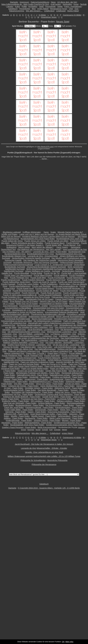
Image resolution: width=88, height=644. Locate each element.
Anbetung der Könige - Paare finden (23, 386)
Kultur (18, 6)
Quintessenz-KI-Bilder (72, 15)
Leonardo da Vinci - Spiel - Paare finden (50, 252)
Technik (83, 4)
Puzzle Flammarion (75, 278)
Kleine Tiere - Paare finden (71, 410)
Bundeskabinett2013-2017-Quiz (41, 254)
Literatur (10, 6)
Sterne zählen (24, 247)
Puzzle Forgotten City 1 (12, 297)
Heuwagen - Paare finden (12, 423)
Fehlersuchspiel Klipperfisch (72, 262)
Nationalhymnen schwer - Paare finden (66, 375)
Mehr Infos (69, 642)
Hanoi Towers (62, 247)
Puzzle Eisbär (37, 273)
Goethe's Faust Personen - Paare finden (19, 427)
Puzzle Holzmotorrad (69, 291)
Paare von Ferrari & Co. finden (54, 364)
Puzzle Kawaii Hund (25, 288)
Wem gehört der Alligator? (43, 247)
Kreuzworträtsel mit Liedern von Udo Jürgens (66, 310)
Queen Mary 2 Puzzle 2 (57, 353)
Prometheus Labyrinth (76, 314)
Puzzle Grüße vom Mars (74, 295)
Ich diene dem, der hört (67, 2)
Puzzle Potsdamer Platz (12, 356)
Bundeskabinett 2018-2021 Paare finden (27, 425)
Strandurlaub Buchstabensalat (17, 319)
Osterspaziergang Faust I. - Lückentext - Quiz (38, 336)
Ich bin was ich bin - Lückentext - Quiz (69, 345)
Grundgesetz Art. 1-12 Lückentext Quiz (29, 310)
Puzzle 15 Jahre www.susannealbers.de (20, 295)
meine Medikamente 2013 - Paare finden (57, 386)
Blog (34, 9)
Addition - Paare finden (13, 418)
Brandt (38, 430)
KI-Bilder (42, 15)
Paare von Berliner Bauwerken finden (60, 366)
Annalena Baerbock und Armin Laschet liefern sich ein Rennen (48, 236)
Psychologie (51, 6)
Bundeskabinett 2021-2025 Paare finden (38, 239)
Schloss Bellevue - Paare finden (52, 403)
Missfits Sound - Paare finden (44, 416)
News (53, 2)
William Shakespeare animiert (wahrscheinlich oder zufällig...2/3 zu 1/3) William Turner (44, 456)
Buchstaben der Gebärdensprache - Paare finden (32, 392)
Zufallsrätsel (49, 11)
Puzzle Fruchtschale (56, 278)
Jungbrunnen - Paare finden (36, 379)
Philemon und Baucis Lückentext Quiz (24, 351)
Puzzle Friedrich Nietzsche (33, 280)
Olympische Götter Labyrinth (15, 317)
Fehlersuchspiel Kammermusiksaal (18, 265)
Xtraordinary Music (49, 17)
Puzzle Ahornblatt (22, 273)
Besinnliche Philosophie (57, 460)
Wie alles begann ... (34, 11)
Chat (71, 9)
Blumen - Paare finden (71, 420)
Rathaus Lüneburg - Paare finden (71, 401)
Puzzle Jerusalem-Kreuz (73, 293)
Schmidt (45, 430)
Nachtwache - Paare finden (36, 418)
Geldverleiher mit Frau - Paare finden (18, 395)
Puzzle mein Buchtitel (41, 286)
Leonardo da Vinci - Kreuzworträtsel (43, 256)
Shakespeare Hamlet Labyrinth (42, 317)
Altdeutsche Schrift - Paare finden (69, 388)
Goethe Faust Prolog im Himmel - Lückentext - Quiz (29, 345)
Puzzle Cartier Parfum (76, 280)
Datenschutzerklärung (40, 2)
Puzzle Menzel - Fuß (72, 245)
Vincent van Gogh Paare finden (31, 371)
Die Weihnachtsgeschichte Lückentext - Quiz (26, 332)
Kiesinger (31, 430)
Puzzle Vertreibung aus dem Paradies (27, 243)
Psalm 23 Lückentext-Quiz (74, 321)
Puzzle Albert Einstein (43, 275)
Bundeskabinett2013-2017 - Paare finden (47, 382)
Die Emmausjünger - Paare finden (60, 405)
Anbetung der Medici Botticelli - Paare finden (22, 397)
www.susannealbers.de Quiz (75, 249)
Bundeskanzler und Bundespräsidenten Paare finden (24, 360)
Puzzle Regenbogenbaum (24, 291)
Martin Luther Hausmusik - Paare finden (66, 418)
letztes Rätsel (73, 11)
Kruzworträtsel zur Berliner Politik (54, 304)
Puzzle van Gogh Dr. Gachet (44, 282)
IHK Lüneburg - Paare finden (43, 401)
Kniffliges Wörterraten (32, 232)
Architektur (33, 6)
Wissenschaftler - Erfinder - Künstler (52, 448)
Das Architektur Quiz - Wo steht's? (17, 252)
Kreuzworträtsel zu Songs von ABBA (17, 321)
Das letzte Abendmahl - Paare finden (53, 390)
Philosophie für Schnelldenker (33, 460)
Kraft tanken (56, 4)
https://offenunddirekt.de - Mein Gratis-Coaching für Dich (25, 4)
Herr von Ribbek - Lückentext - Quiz (34, 334)
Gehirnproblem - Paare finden (70, 416)
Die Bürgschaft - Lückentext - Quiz (70, 340)
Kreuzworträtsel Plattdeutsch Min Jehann (67, 306)
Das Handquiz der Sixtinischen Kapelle (40, 260)
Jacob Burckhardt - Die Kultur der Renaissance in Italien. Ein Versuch (44, 444)
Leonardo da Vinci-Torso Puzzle (36, 297)
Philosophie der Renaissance (44, 464)
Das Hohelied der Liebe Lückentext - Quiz (36, 327)
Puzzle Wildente (61, 275)
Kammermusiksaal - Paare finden (40, 408)
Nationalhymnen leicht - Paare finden (32, 375)
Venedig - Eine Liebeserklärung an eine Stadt (44, 452)
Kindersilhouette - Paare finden (19, 420)
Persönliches (25, 9)
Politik (24, 6)
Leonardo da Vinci (29, 448)
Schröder (57, 430)
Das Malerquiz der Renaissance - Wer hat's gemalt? (39, 249)
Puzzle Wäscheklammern (20, 286)
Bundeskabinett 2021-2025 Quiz (70, 239)
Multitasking (11, 247)
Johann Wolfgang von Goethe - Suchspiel (43, 271)
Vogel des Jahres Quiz (23, 349)
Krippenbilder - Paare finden (16, 377)
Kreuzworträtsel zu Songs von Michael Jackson (23, 312)
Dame (46, 232)
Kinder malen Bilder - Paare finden (19, 410)
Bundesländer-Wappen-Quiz (14, 256)
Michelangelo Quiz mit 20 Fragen (40, 299)
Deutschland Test (8, 249)
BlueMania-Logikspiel (12, 232)
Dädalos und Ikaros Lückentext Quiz (57, 351)
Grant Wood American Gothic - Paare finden (49, 414)
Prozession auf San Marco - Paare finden (38, 399)
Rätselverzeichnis (17, 11)
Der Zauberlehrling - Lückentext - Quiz (38, 340)
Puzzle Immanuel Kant (11, 280)
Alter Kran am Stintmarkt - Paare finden (20, 403)
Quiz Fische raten (45, 347)
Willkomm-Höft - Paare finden (16, 414)
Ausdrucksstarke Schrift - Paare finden (20, 390)
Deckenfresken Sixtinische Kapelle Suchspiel (31, 258)
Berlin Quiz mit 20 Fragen (27, 304)
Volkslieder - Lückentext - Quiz (72, 336)
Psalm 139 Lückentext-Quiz (15, 323)
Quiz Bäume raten (28, 347)
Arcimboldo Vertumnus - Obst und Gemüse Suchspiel (36, 262)
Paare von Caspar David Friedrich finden (26, 366)
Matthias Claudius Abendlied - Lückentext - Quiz (23, 343)
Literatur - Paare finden (13, 379)
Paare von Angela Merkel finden (35, 369)
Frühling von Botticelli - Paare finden (68, 377)
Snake (53, 232)
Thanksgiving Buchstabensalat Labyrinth (48, 314)
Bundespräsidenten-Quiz (15, 254)
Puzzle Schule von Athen (58, 241)
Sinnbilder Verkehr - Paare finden (39, 388)
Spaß (41, 6)
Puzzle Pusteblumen (49, 284)
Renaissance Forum (59, 9)
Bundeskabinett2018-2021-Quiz (69, 254)
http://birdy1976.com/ (45, 147)
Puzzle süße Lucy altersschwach (18, 275)
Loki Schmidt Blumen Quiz (65, 347)
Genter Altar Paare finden (56, 371)
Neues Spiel (63, 22)
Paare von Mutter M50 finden (62, 369)
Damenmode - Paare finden (47, 410)
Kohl (51, 430)
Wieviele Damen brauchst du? (70, 232)
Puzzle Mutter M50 (53, 245)
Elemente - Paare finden (16, 412)
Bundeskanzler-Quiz (77, 252)
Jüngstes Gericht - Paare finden (47, 420)
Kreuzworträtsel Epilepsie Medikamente (62, 312)
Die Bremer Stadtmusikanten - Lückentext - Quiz (37, 325)
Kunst (76, 4)
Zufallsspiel (61, 11)
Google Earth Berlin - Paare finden (57, 397)
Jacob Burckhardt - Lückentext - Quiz (43, 330)
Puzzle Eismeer (73, 243)
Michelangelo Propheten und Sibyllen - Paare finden (38, 373)
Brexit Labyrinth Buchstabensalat (70, 317)
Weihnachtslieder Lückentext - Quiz (62, 332)
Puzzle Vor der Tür (52, 273)
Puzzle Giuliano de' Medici (47, 291)
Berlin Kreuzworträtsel (47, 427)
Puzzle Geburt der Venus (12, 241)
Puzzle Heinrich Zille (30, 293)
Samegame (76, 247)
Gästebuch (13, 9)
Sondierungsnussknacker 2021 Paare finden (65, 425)
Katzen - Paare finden (37, 412)
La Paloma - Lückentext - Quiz (63, 334)
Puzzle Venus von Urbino (35, 241)
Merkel (65, 430)
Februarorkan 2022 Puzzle (63, 297)
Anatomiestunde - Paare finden (63, 379)
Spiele (60, 6)
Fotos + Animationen (73, 6)
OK (63, 642)
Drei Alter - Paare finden (24, 384)
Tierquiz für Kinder (11, 347)
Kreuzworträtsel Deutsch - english (33, 306)
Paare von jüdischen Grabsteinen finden (37, 362)
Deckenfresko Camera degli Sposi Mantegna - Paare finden (60, 395)
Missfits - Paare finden (20, 416)
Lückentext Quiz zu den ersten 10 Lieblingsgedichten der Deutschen (30, 338)
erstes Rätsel (43, 9)
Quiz (77, 9)
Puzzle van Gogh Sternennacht (71, 282)
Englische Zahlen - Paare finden (16, 401)
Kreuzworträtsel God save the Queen (48, 308)
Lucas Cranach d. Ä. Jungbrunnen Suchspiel (53, 265)
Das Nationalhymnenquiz (45, 349)
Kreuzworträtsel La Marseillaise (18, 308)
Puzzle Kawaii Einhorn (45, 288)
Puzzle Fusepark (8, 284)
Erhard (23, 430)
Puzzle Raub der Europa (51, 293)
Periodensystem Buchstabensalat (68, 319)
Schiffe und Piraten (9, 234)
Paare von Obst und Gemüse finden (24, 364)
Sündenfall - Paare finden (40, 377)
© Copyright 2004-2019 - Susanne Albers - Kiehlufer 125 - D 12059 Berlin (49, 488)
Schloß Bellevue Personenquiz (61, 360)
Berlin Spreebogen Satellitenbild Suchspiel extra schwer (50, 269)
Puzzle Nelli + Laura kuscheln (74, 273)
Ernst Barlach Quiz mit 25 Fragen (24, 301)
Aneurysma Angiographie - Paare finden (65, 412)
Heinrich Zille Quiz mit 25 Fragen (54, 301)
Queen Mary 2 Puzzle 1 (36, 353)
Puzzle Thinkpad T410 (19, 278)
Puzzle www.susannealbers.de (65, 286)
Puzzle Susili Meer (38, 278)
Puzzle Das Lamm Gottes (28, 284)
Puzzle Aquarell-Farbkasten (50, 295)
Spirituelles (67, 4)
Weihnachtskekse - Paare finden (38, 423)
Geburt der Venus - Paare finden (68, 392)
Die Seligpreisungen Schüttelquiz (48, 321)
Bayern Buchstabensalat (42, 319)
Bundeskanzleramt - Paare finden (30, 405)
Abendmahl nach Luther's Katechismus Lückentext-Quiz (52, 323)
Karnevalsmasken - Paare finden (69, 408)
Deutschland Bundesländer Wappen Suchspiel (46, 267)
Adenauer (81, 428)
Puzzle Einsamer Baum (55, 243)
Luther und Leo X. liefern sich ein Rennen (37, 234)
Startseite (14, 2)
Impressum (24, 2)
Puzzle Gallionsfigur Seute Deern (17, 282)
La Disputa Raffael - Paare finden (71, 399)
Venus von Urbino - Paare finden (50, 384)
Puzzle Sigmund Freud (56, 280)
